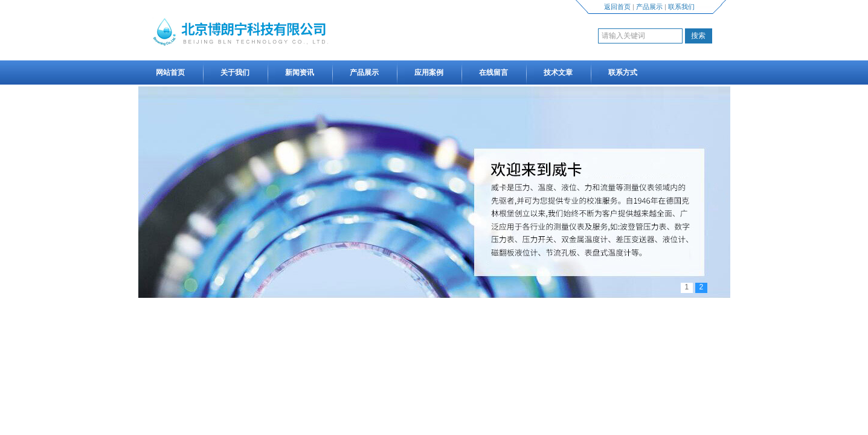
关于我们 (235, 72)
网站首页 (170, 72)
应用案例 (429, 72)
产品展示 (649, 7)
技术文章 (558, 72)
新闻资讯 (300, 72)
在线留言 (493, 72)
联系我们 (681, 7)
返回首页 (617, 7)
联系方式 (623, 72)
